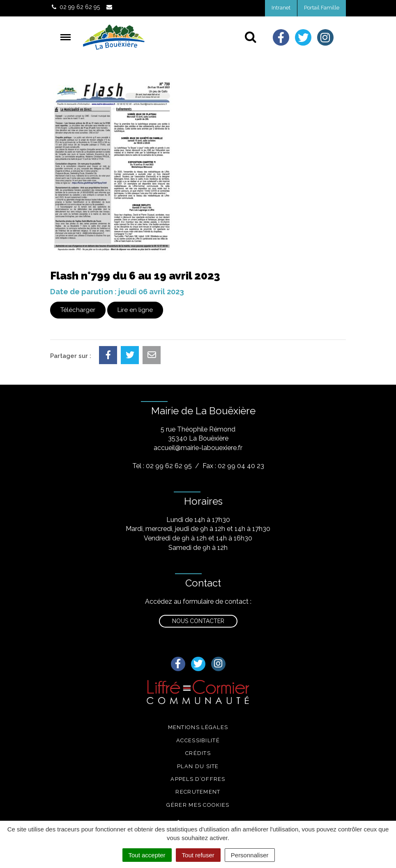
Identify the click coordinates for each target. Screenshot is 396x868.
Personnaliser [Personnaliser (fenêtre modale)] (250, 855)
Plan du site (198, 766)
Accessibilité (198, 740)
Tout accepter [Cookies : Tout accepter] (147, 855)
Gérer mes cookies (198, 805)
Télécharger (78, 310)
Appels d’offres (198, 779)
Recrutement (198, 792)
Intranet (281, 8)
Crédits (198, 753)
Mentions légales (198, 727)
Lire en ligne (135, 310)
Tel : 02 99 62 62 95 (162, 466)
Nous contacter (198, 621)
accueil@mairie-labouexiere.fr (198, 448)
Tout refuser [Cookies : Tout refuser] (198, 855)
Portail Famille (322, 8)
